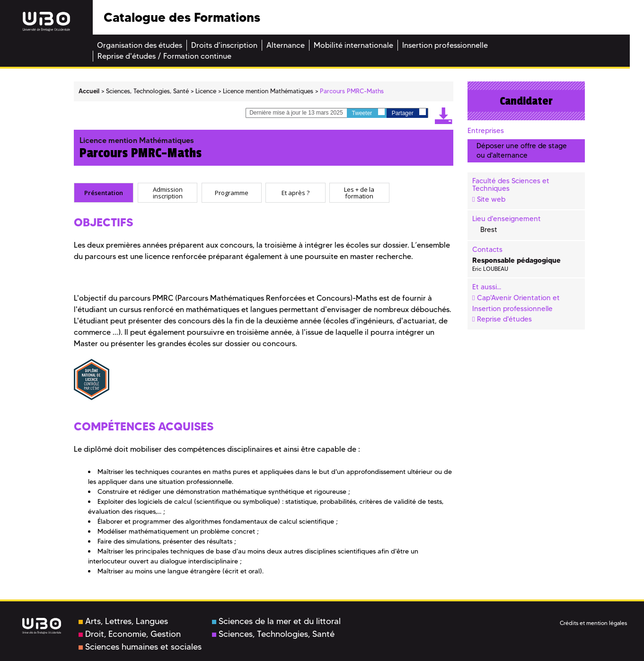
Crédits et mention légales (593, 623)
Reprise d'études (504, 319)
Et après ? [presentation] (296, 192)
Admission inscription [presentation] (168, 192)
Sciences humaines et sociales (140, 647)
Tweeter (368, 112)
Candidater (526, 101)
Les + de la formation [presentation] (359, 192)
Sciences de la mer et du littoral (276, 621)
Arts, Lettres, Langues (123, 621)
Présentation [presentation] (104, 192)
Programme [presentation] (232, 192)
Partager (409, 112)
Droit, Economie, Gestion (130, 634)
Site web (491, 199)
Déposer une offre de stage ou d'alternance (522, 150)
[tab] (104, 193)
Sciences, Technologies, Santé (273, 634)
